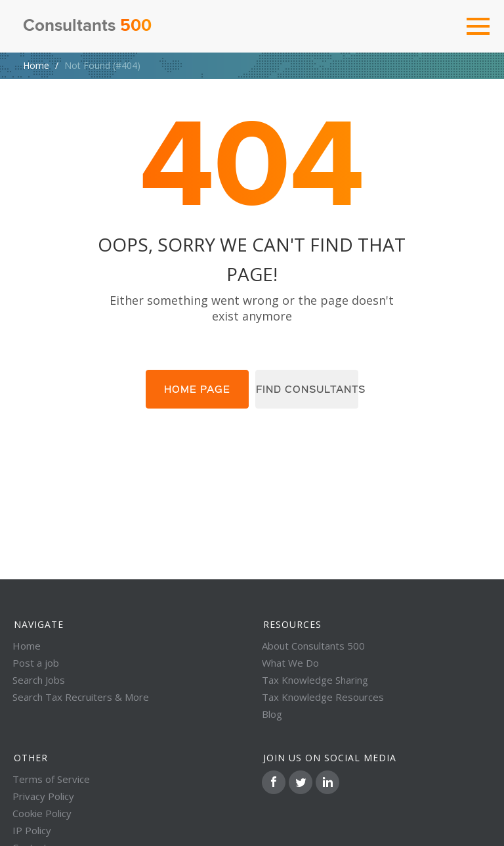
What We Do (290, 663)
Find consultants (311, 390)
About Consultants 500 (313, 646)
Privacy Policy (43, 796)
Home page (193, 390)
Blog (272, 714)
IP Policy (32, 830)
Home (36, 65)
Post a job (36, 663)
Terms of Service (51, 779)
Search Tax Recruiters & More (81, 697)
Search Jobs (39, 680)
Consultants (87, 26)
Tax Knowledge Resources (323, 697)
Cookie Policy (42, 813)
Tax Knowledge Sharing (315, 680)
